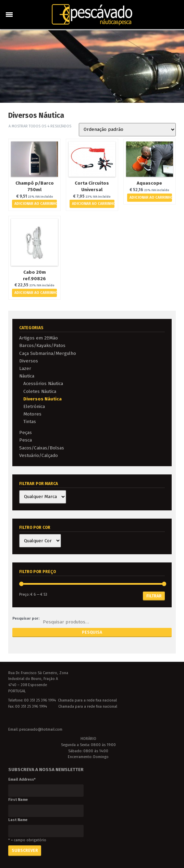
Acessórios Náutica (43, 383)
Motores (32, 414)
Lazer (25, 368)
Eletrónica (34, 406)
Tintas (30, 421)
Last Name (18, 820)
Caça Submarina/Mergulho (48, 353)
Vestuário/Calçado (39, 455)
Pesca (26, 440)
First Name (18, 800)
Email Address (22, 779)
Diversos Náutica (42, 399)
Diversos (29, 361)
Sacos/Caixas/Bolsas (42, 448)
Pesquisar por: (26, 618)
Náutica (27, 376)
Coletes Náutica (40, 391)
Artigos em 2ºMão (39, 338)
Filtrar (154, 596)
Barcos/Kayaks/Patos (42, 345)
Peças (26, 432)
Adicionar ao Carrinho (36, 204)
